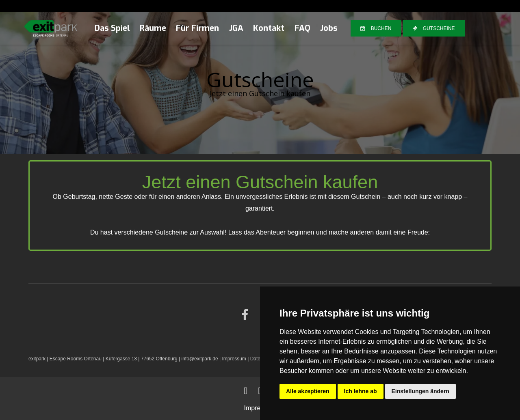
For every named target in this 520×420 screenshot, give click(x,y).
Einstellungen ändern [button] (420, 391)
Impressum (234, 359)
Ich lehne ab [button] (361, 391)
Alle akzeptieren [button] (308, 391)
